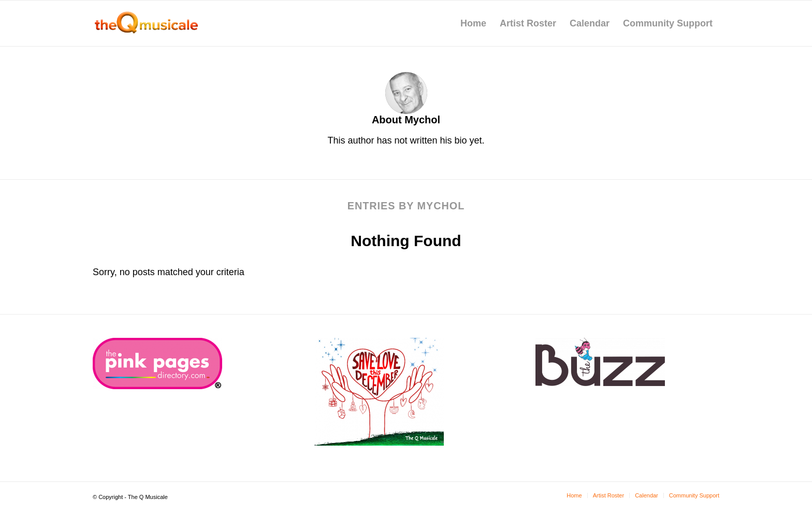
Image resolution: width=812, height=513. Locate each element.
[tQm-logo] (146, 23)
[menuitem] (473, 23)
